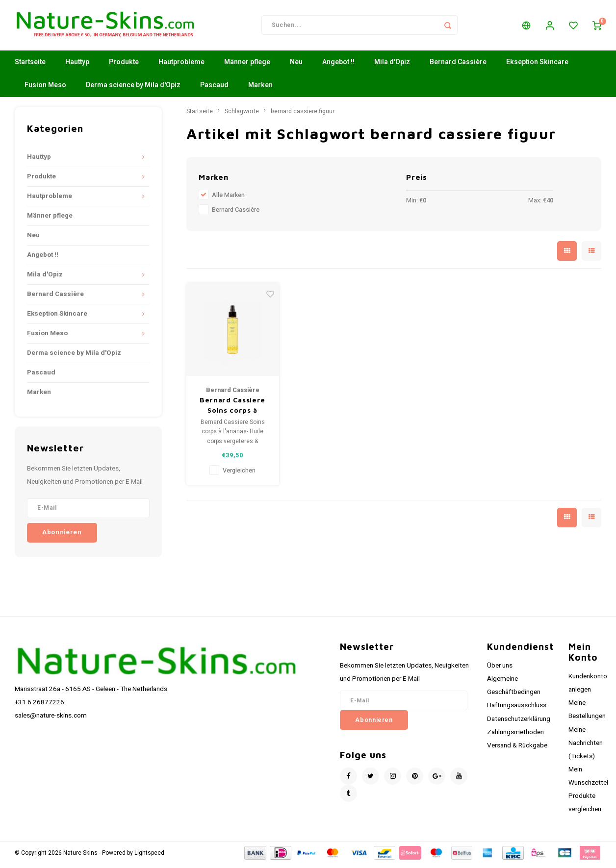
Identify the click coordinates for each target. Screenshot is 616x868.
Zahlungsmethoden (515, 736)
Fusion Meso (45, 89)
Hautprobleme (181, 66)
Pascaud (214, 89)
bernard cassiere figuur (303, 115)
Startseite (30, 66)
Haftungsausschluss (517, 709)
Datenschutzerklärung (519, 722)
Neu (296, 66)
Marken (260, 89)
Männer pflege (247, 66)
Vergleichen (239, 474)
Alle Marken (228, 199)
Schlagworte (242, 115)
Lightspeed (149, 856)
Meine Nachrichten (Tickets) (586, 746)
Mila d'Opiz (392, 66)
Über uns (500, 669)
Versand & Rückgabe (517, 749)
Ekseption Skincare (537, 66)
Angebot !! (338, 66)
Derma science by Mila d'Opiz (133, 89)
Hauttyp (77, 66)
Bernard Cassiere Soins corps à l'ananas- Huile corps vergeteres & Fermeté (232, 409)
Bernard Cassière (458, 66)
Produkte (124, 66)
